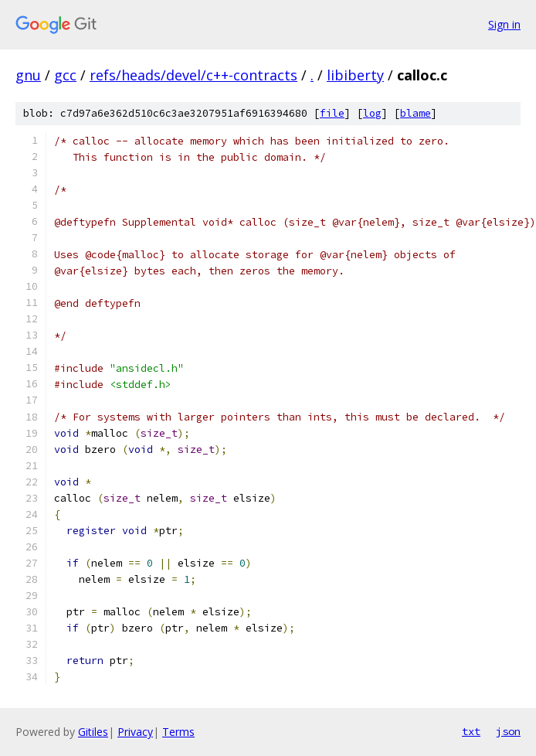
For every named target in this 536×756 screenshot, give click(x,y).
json (508, 731)
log (372, 113)
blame (416, 113)
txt (471, 731)
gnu (28, 75)
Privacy (135, 732)
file (332, 113)
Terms (178, 732)
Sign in (504, 24)
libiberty (355, 75)
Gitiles (93, 732)
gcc (65, 75)
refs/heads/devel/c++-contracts (193, 75)
